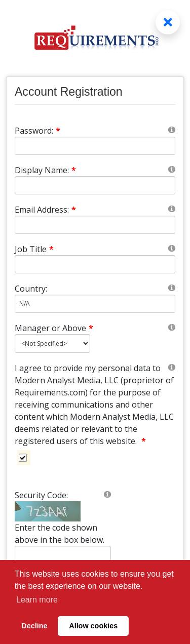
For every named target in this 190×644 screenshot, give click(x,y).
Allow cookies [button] (93, 626)
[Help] (172, 129)
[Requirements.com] (95, 25)
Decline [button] (34, 626)
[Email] (95, 225)
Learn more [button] (37, 600)
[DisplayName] (95, 185)
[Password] (95, 146)
